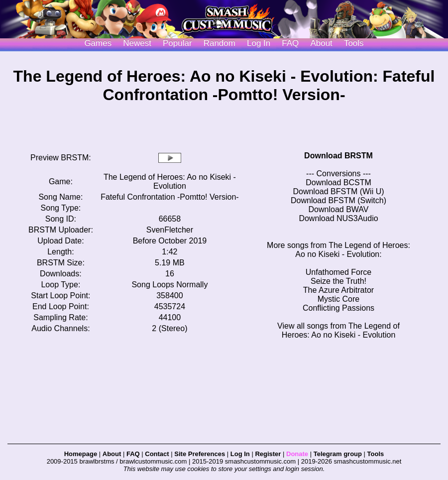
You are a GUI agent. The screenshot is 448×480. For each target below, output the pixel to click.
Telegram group (338, 454)
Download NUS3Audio (338, 218)
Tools (354, 43)
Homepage (81, 454)
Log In (240, 454)
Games (98, 43)
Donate (297, 454)
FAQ (290, 43)
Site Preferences (200, 454)
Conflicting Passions (338, 308)
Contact (157, 454)
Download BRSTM (338, 156)
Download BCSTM (338, 182)
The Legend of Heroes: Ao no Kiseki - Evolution (170, 181)
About (321, 43)
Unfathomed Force (339, 272)
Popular (177, 43)
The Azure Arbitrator (338, 290)
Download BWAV (339, 209)
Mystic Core (338, 299)
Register (268, 454)
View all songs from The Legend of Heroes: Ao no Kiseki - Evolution (338, 330)
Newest (137, 43)
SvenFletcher (170, 230)
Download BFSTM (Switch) (338, 200)
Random (220, 43)
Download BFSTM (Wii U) (338, 191)
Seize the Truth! (338, 281)
